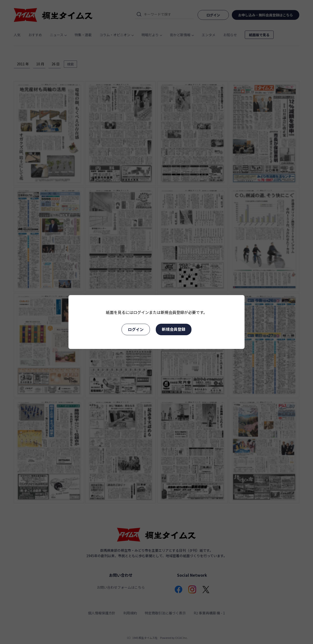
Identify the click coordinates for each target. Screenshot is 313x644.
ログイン (136, 329)
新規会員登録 (174, 329)
